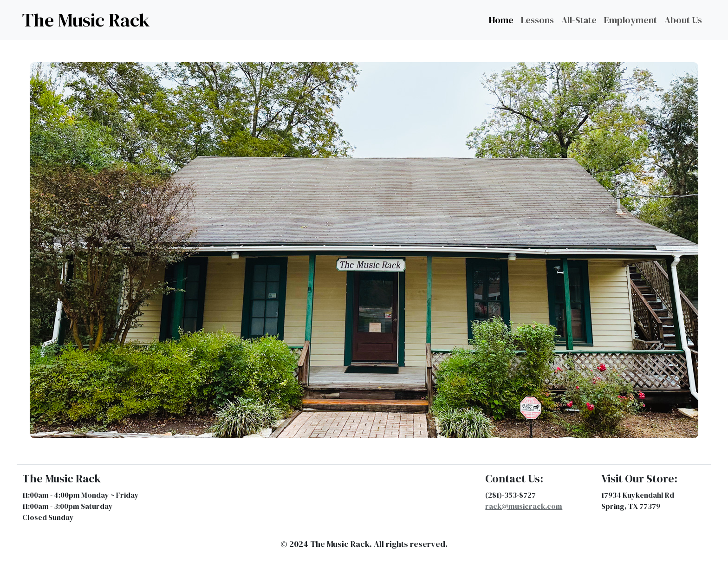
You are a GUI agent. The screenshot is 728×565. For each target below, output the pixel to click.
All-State (579, 20)
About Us (683, 20)
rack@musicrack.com (524, 506)
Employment (630, 20)
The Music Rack (86, 20)
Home (501, 20)
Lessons (537, 20)
